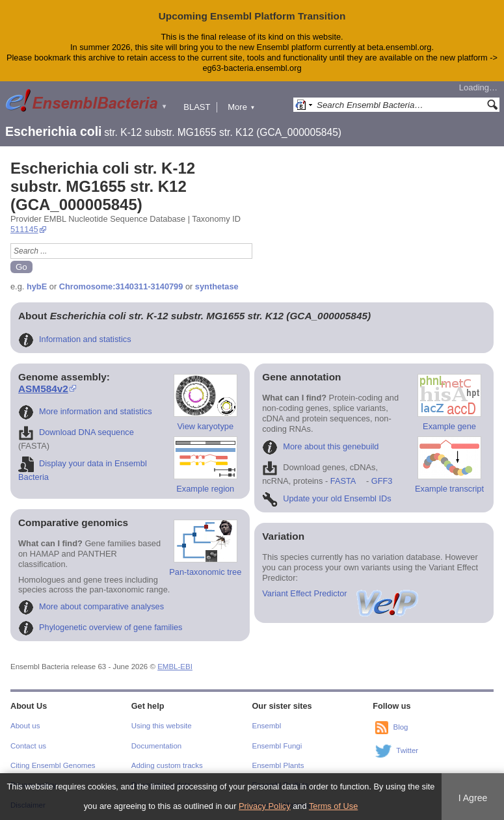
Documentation (156, 746)
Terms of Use (333, 806)
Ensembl (267, 726)
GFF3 (381, 481)
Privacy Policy (265, 806)
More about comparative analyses (91, 606)
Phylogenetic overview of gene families (100, 627)
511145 (24, 229)
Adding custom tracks (167, 765)
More (241, 107)
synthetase (217, 286)
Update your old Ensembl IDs (326, 498)
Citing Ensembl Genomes (53, 765)
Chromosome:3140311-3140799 (121, 286)
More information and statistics (85, 411)
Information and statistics (75, 339)
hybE (37, 286)
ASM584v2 (43, 389)
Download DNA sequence (76, 432)
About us (25, 726)
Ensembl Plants (278, 765)
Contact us (28, 746)
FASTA (343, 481)
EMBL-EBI (175, 667)
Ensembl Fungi (277, 746)
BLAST (197, 107)
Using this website (162, 726)
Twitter (407, 750)
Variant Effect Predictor (341, 593)
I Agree (473, 798)
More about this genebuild (320, 446)
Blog (400, 727)
